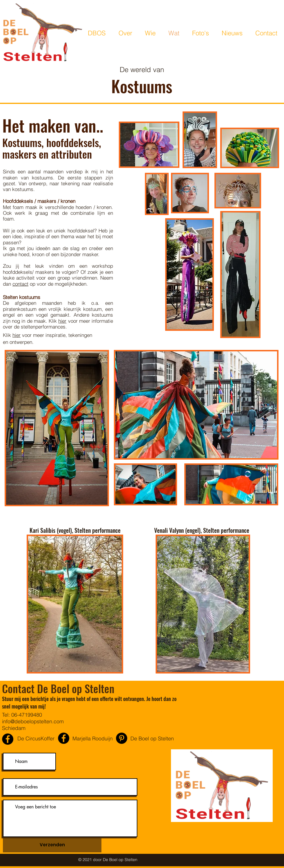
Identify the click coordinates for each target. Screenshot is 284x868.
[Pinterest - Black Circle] (122, 738)
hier (62, 321)
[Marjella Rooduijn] (64, 738)
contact (20, 284)
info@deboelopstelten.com (33, 721)
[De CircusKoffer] (8, 739)
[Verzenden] (52, 845)
